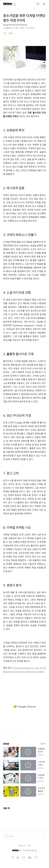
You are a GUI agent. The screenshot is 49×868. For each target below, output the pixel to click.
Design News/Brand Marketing (15, 25)
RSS (29, 845)
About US (22, 845)
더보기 (43, 744)
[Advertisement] (24, 706)
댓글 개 (6, 808)
